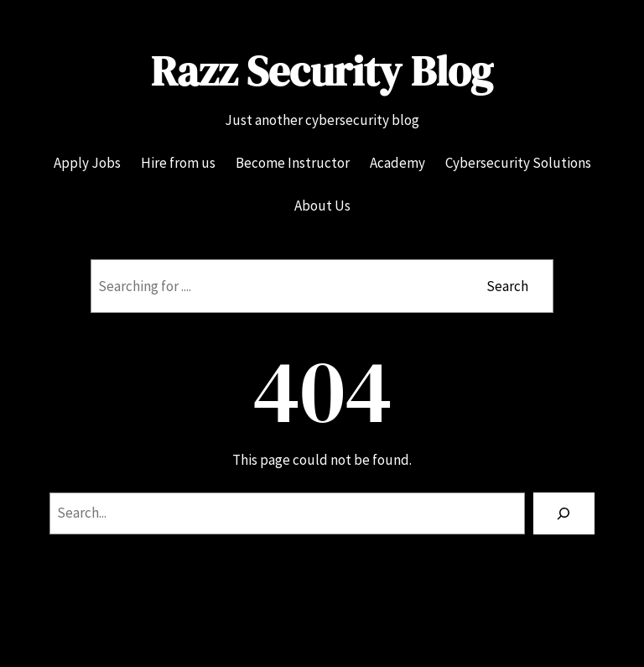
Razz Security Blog (322, 71)
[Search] (564, 514)
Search (507, 286)
